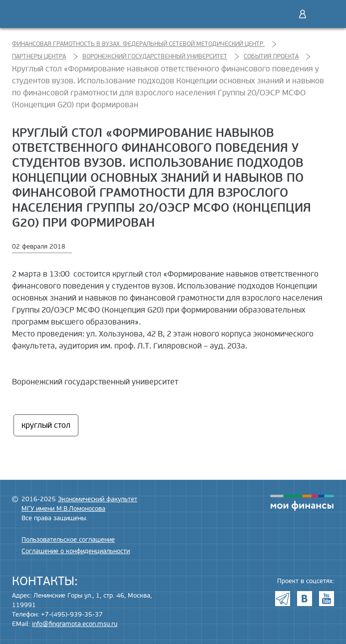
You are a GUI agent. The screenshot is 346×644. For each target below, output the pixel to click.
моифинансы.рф (302, 503)
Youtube (327, 599)
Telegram (283, 599)
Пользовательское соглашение (68, 540)
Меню (324, 14)
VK (305, 599)
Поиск (282, 14)
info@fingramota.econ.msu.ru (75, 624)
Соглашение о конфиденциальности (76, 551)
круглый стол (46, 425)
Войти (303, 14)
